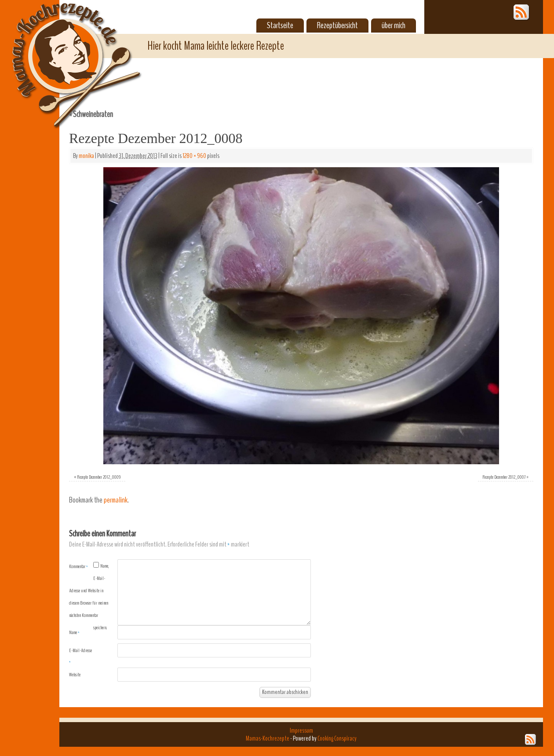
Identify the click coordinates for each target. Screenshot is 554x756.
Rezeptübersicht (337, 26)
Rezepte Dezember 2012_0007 (504, 477)
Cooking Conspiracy (337, 738)
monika (86, 156)
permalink (116, 500)
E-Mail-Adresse (80, 656)
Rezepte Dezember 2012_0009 (99, 477)
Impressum (301, 730)
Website (75, 675)
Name (74, 632)
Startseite (280, 26)
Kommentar (78, 566)
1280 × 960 (194, 156)
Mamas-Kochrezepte (64, 55)
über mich (394, 26)
